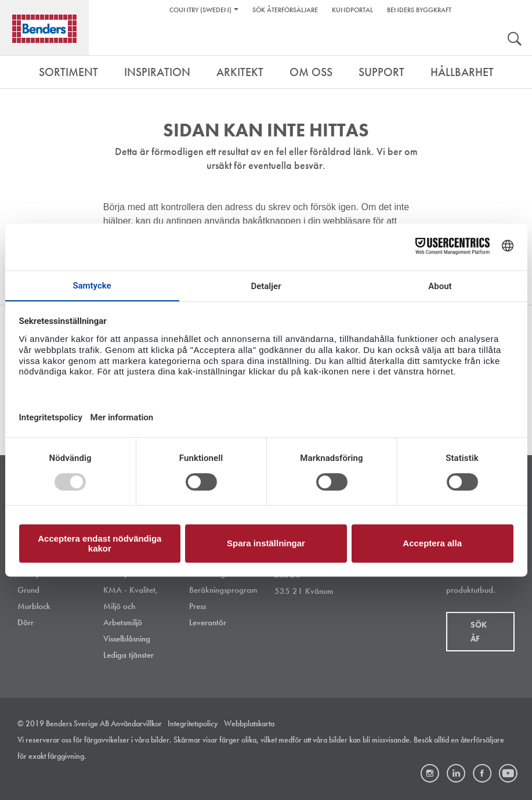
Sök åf (479, 632)
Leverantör (208, 622)
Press (198, 606)
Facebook (482, 773)
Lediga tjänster (129, 655)
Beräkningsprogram (223, 590)
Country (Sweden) (200, 10)
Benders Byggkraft (419, 10)
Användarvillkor (136, 723)
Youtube (508, 773)
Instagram (430, 773)
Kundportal (352, 10)
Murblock (34, 606)
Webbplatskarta (249, 723)
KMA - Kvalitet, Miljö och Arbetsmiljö (131, 606)
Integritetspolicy (193, 723)
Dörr (26, 622)
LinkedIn (456, 773)
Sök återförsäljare (285, 10)
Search (515, 40)
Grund (28, 590)
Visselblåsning (127, 639)
